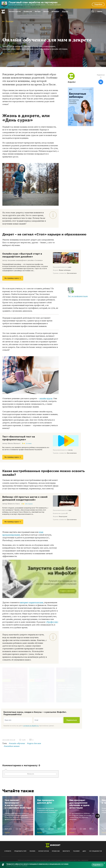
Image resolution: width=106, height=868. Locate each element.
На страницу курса (13, 278)
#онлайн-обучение (17, 743)
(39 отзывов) (29, 504)
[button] (97, 816)
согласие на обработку (31, 726)
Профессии (28, 11)
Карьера (8, 21)
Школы (46, 11)
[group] (18, 816)
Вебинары (55, 11)
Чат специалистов (95, 851)
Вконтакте (66, 851)
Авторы (38, 11)
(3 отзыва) (29, 443)
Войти (100, 12)
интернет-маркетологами (32, 603)
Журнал (65, 11)
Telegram (76, 851)
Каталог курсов (15, 11)
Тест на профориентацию (78, 296)
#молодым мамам (12, 746)
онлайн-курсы (46, 399)
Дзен (84, 851)
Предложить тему (20, 851)
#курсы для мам (34, 743)
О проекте (8, 851)
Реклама (32, 851)
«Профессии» (52, 622)
